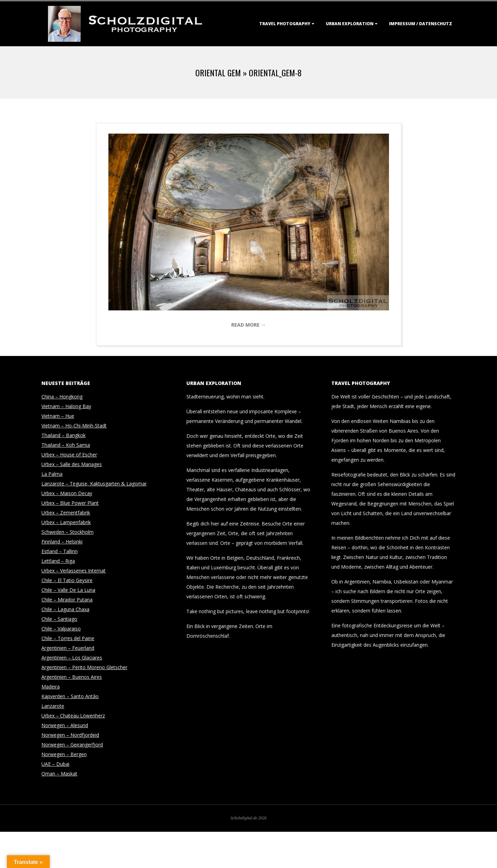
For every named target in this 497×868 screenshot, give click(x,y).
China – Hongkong (62, 397)
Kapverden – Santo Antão (70, 696)
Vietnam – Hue (58, 416)
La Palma (52, 474)
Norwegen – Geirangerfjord (72, 745)
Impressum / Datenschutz (421, 24)
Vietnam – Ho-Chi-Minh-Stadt (74, 426)
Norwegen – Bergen (64, 754)
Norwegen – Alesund (65, 725)
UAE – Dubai (55, 764)
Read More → (248, 325)
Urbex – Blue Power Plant (70, 503)
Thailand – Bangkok (64, 435)
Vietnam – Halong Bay (66, 406)
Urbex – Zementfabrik (66, 513)
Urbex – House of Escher (69, 455)
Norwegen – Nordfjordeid (70, 735)
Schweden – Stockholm (67, 532)
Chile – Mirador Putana (67, 600)
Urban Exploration (350, 24)
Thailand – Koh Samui (66, 445)
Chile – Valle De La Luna (68, 590)
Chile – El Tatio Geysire (67, 580)
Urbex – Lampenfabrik (66, 522)
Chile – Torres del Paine (68, 638)
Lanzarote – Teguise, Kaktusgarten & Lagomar (94, 484)
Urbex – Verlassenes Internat (74, 571)
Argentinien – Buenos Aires (72, 677)
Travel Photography (285, 24)
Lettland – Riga (58, 561)
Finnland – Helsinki (62, 542)
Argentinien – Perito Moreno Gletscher (84, 667)
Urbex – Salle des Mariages (72, 464)
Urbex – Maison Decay (67, 493)
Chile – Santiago (59, 619)
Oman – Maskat (59, 774)
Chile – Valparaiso (61, 629)
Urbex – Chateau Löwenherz (73, 716)
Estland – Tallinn (60, 551)
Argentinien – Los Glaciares (72, 658)
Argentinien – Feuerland (68, 648)
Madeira (51, 687)
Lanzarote (53, 706)
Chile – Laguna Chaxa (65, 609)
